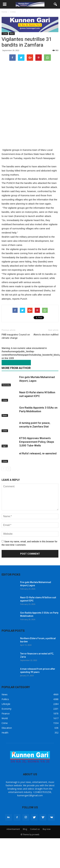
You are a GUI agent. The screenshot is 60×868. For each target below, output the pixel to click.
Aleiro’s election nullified (46, 335)
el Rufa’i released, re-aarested (38, 453)
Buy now (47, 829)
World (5, 718)
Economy (6, 385)
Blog (25, 829)
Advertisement (13, 829)
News (12, 34)
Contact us (35, 829)
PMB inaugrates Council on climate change (16, 336)
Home (4, 12)
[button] (56, 4)
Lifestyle (6, 704)
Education (7, 728)
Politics (5, 699)
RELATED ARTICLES (15, 363)
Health (5, 733)
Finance (6, 713)
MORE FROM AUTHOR (16, 368)
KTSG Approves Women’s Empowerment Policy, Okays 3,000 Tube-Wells (37, 442)
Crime (5, 34)
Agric (5, 446)
